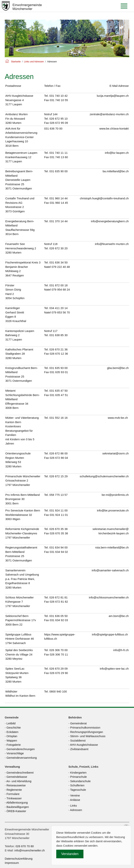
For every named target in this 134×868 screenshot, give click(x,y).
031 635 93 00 (59, 368)
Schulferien (77, 785)
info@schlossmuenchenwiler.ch (109, 597)
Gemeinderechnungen (21, 749)
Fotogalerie (14, 745)
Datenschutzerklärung (19, 859)
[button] (125, 6)
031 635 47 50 (59, 391)
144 (55, 114)
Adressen (76, 810)
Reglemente (14, 790)
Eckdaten (12, 732)
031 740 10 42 (59, 96)
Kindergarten (78, 773)
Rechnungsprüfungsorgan (87, 732)
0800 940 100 (58, 691)
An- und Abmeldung (19, 781)
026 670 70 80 (25, 846)
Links (73, 806)
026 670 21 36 (59, 349)
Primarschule (78, 777)
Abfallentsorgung (17, 802)
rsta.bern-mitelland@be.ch (112, 547)
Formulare (13, 794)
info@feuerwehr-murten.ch (112, 244)
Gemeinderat (78, 723)
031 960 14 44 (59, 198)
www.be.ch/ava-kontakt (114, 128)
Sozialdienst (78, 740)
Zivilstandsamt (79, 749)
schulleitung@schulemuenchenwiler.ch (104, 476)
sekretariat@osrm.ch (115, 453)
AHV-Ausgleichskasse (84, 745)
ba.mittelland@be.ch (116, 171)
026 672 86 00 (59, 453)
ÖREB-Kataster (16, 811)
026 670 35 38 (59, 529)
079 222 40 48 (61, 267)
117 (55, 331)
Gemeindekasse (17, 777)
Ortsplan (12, 736)
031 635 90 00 (59, 171)
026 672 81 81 (59, 597)
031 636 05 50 (59, 616)
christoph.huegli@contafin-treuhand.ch (104, 198)
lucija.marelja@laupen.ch (113, 96)
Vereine (75, 795)
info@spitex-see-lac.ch (114, 669)
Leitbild (11, 723)
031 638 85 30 (59, 335)
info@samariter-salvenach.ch (110, 570)
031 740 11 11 (59, 153)
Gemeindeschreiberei (20, 773)
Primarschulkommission (85, 727)
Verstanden (70, 854)
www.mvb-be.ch (118, 418)
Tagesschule (78, 790)
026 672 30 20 (59, 248)
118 (55, 244)
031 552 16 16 (59, 418)
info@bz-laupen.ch (117, 153)
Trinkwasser (14, 798)
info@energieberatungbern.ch (110, 221)
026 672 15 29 (59, 476)
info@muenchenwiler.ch (30, 850)
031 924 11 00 (59, 510)
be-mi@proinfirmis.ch (115, 495)
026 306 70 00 (59, 650)
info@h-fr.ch (121, 650)
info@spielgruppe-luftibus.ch (110, 634)
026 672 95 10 (59, 119)
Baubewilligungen (18, 807)
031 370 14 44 (59, 221)
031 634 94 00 (59, 547)
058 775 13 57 (59, 495)
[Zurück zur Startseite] (22, 6)
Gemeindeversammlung (22, 758)
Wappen (12, 740)
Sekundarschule (80, 781)
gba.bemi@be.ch (118, 368)
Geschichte (14, 727)
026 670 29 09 (59, 669)
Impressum (12, 863)
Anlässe (75, 800)
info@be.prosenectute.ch (113, 510)
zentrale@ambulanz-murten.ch (109, 114)
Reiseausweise (16, 785)
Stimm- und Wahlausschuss (88, 736)
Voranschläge (15, 753)
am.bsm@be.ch (119, 616)
